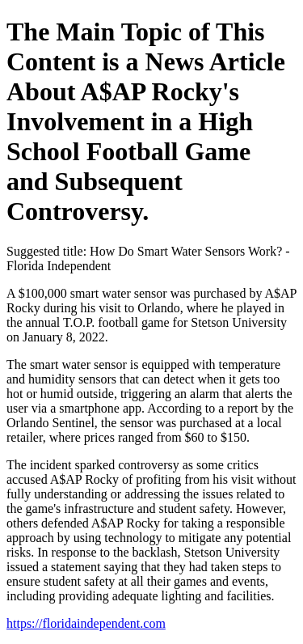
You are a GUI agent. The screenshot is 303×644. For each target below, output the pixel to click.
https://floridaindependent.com (86, 623)
